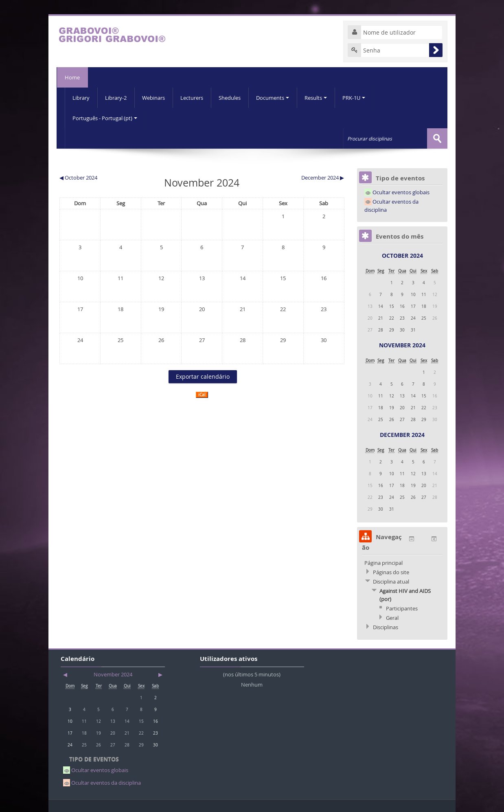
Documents (273, 98)
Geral (392, 618)
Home (72, 77)
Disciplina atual (391, 582)
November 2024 (402, 345)
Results (316, 98)
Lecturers (192, 98)
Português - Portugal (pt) (105, 118)
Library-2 (116, 98)
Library (81, 98)
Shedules (230, 98)
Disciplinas (386, 627)
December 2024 (402, 435)
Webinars (153, 98)
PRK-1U (354, 98)
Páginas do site (391, 572)
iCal (202, 395)
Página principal (383, 563)
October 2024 (402, 256)
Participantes (402, 608)
